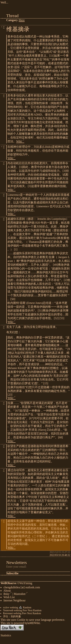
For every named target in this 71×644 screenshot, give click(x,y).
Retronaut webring (12, 614)
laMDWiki (34, 624)
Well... (4, 2)
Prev (25, 611)
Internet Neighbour (14, 601)
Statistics (6, 636)
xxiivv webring (11, 608)
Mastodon (21, 595)
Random (27, 608)
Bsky (8, 595)
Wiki (20, 141)
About (7, 591)
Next (30, 611)
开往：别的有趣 (12, 617)
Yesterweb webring (13, 611)
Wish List (9, 598)
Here (22, 20)
